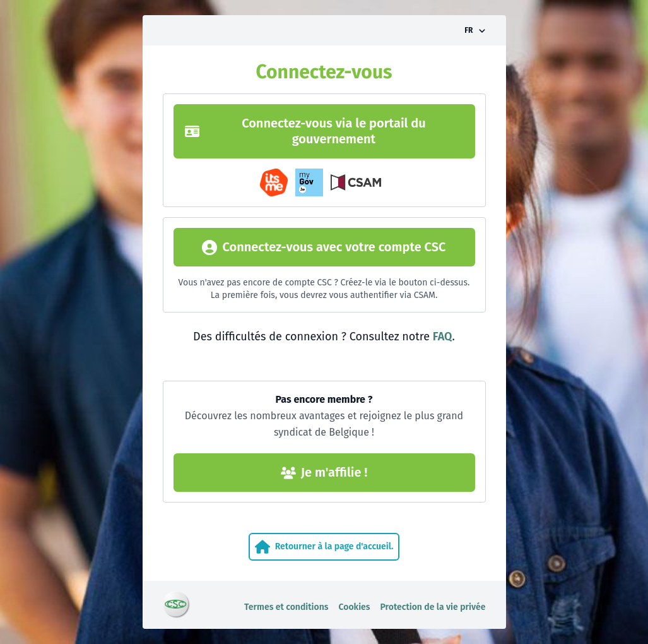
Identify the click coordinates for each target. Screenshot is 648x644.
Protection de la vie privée (433, 607)
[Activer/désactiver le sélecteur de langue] (475, 30)
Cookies (355, 607)
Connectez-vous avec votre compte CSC (324, 247)
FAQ (443, 337)
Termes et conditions (286, 607)
